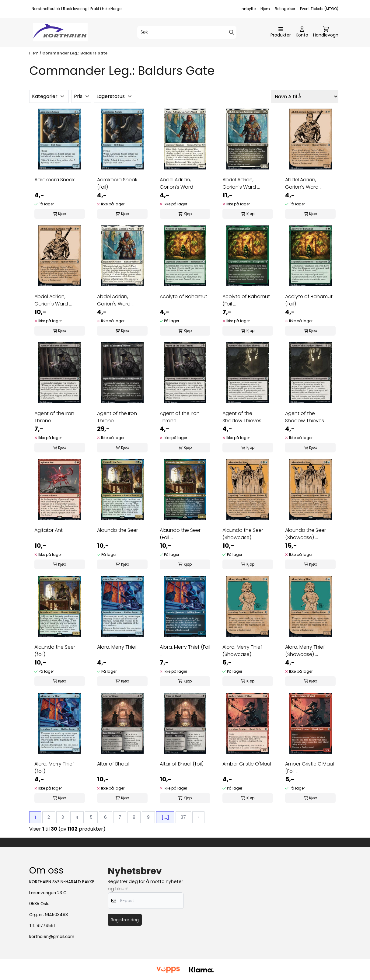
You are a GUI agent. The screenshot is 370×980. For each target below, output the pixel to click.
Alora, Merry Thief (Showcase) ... (305, 651)
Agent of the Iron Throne (54, 417)
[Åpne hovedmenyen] (281, 32)
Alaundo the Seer (117, 530)
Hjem (265, 9)
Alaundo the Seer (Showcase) (243, 534)
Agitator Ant (49, 530)
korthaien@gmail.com (52, 937)
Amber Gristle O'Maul (247, 764)
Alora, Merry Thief (117, 647)
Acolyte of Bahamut (183, 296)
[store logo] (60, 32)
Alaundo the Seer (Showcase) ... (305, 534)
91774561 (46, 926)
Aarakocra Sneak (54, 180)
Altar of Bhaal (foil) (182, 764)
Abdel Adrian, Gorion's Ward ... (241, 183)
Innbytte (248, 9)
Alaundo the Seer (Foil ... (180, 534)
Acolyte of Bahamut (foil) (309, 300)
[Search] (232, 32)
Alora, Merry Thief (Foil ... (185, 651)
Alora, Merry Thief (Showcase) (242, 651)
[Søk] (187, 32)
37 (183, 817)
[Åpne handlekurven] (326, 32)
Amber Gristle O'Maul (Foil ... (309, 767)
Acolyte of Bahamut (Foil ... (246, 300)
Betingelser (285, 9)
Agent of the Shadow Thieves (242, 417)
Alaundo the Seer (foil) (55, 651)
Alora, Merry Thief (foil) (54, 767)
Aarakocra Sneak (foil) (117, 183)
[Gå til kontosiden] (302, 32)
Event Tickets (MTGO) (319, 9)
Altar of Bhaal (113, 764)
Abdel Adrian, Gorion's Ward (176, 183)
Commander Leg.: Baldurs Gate (75, 53)
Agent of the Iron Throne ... (117, 417)
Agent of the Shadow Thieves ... (307, 417)
